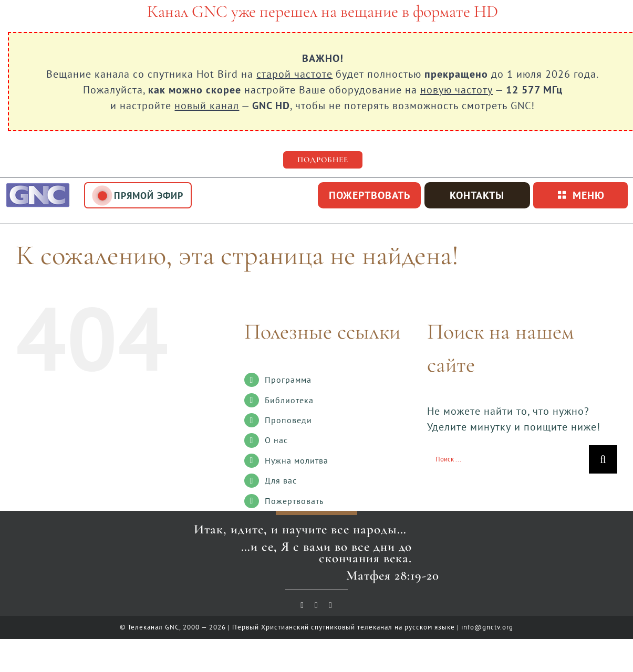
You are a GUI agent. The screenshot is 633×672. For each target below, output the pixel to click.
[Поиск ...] (508, 459)
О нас (276, 440)
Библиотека (289, 400)
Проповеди (288, 420)
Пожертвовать (294, 501)
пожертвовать (370, 195)
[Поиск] (603, 459)
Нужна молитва (297, 460)
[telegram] (331, 605)
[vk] (316, 605)
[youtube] (302, 605)
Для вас (281, 480)
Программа (288, 380)
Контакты (477, 195)
